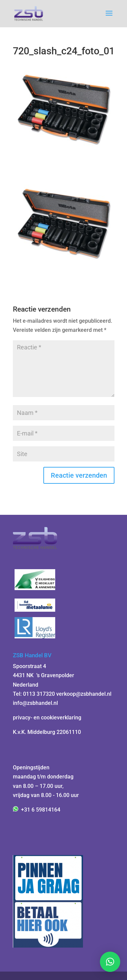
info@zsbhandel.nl (35, 703)
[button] (110, 962)
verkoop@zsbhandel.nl (84, 694)
